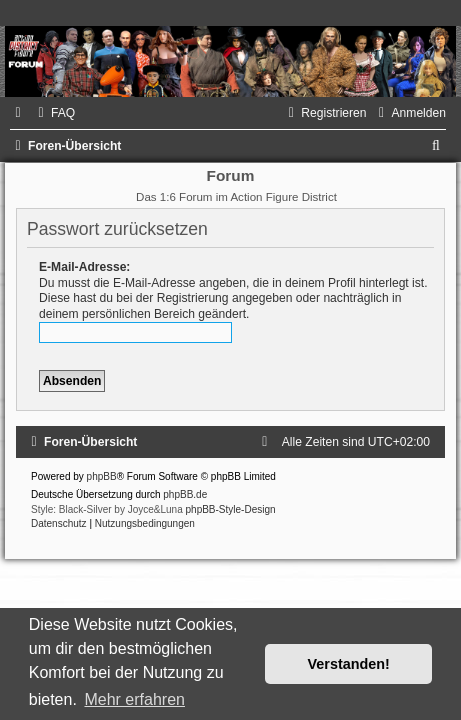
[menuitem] (54, 113)
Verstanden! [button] (349, 664)
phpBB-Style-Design (231, 509)
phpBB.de (185, 494)
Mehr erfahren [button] (134, 699)
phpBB (102, 476)
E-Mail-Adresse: (84, 267)
